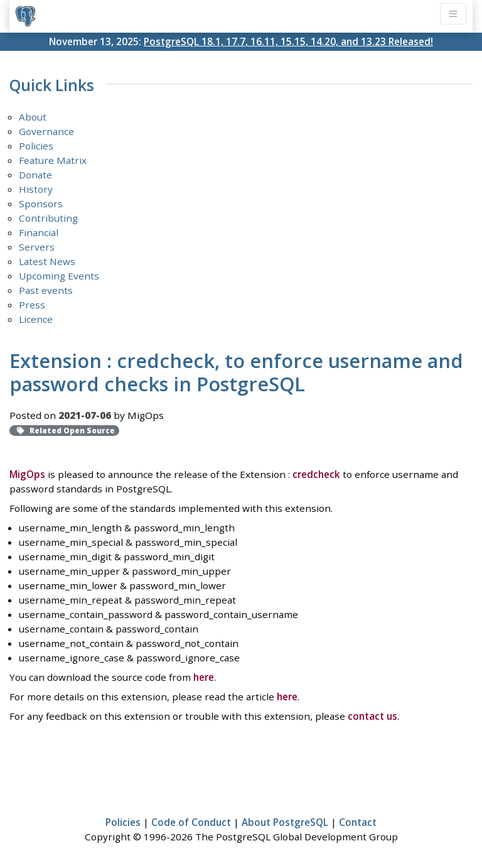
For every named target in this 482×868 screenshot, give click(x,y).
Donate (35, 175)
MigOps (27, 474)
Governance (46, 131)
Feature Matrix (53, 160)
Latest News (47, 261)
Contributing (48, 218)
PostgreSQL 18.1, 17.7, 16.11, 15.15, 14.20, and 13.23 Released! (288, 41)
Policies (36, 146)
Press (32, 305)
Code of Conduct (191, 822)
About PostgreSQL (285, 822)
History (36, 189)
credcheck (316, 474)
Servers (37, 247)
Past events (46, 290)
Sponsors (41, 203)
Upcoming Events (59, 276)
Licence (36, 319)
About (33, 117)
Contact (358, 822)
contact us (372, 716)
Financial (39, 232)
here (204, 677)
